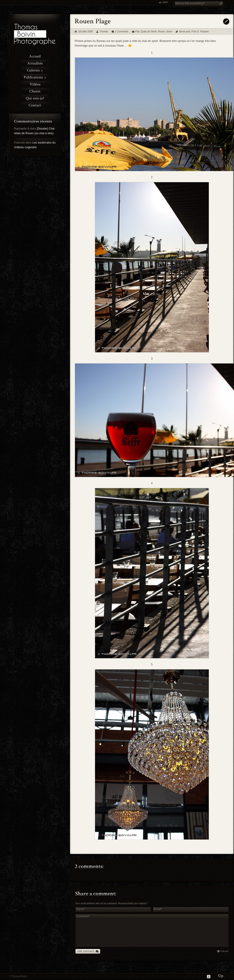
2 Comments (122, 32)
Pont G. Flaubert (200, 32)
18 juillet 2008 (85, 32)
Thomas (104, 32)
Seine (169, 32)
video (165, 2)
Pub (138, 32)
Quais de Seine (149, 32)
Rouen (161, 32)
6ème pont (185, 32)
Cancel (224, 951)
